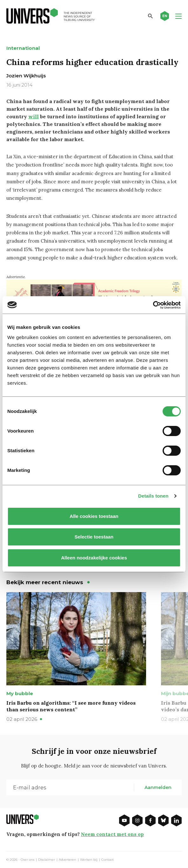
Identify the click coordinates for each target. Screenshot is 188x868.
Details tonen (153, 496)
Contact (107, 860)
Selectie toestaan (94, 537)
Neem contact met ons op (112, 834)
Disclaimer (47, 860)
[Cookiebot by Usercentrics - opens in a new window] (153, 305)
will (34, 116)
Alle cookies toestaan (94, 516)
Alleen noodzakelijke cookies (94, 558)
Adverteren (67, 860)
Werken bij (89, 860)
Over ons (27, 860)
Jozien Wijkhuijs (26, 76)
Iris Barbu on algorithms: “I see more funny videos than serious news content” (71, 706)
